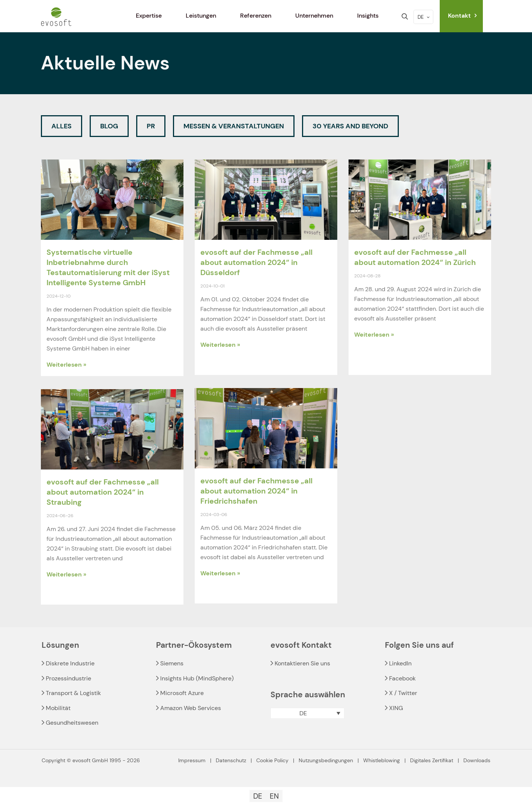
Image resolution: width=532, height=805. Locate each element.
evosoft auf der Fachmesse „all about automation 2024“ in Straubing (103, 492)
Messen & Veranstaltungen (234, 126)
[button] (307, 713)
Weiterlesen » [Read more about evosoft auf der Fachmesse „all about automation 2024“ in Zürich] (374, 335)
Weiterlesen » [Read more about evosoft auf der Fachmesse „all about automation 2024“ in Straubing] (66, 574)
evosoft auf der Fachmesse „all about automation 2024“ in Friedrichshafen (256, 491)
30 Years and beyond (350, 126)
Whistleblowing (382, 760)
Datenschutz (231, 760)
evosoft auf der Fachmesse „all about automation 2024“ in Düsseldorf (256, 262)
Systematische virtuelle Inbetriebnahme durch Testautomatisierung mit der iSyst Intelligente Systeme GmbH (108, 267)
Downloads (477, 760)
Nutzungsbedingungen (326, 760)
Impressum (192, 760)
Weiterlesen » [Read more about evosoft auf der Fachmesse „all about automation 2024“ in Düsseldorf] (220, 345)
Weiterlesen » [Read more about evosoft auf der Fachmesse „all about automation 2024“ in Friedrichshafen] (220, 573)
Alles (62, 126)
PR (151, 126)
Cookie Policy (272, 760)
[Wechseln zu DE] (258, 796)
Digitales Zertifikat (432, 760)
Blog (109, 126)
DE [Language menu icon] (424, 17)
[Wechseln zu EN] (274, 796)
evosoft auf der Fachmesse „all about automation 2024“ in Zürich (415, 257)
